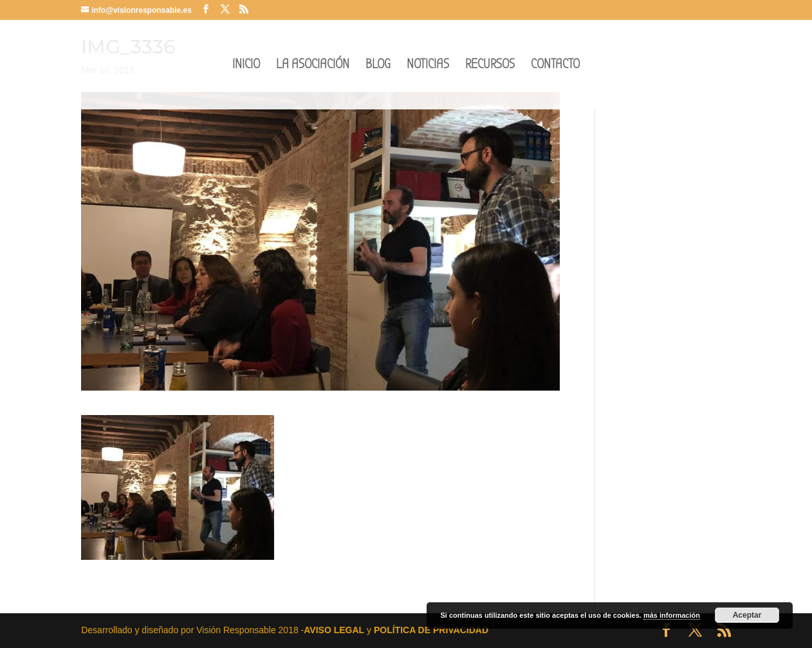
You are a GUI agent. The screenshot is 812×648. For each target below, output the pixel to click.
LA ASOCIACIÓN (313, 66)
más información (672, 615)
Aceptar (747, 615)
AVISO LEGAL (334, 630)
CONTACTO (555, 66)
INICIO (246, 66)
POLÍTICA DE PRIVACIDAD (431, 630)
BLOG (378, 66)
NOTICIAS (428, 66)
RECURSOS (490, 66)
